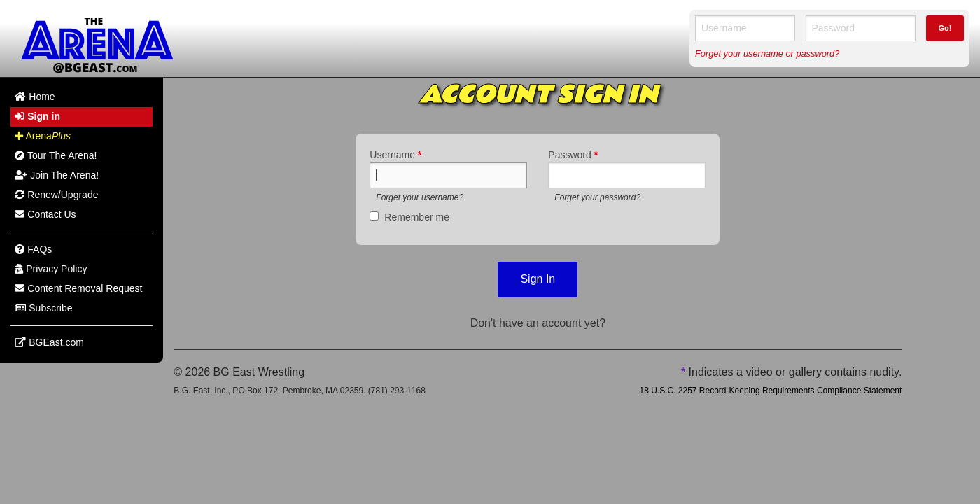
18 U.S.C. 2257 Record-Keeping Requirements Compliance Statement (770, 391)
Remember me (417, 217)
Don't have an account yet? (538, 323)
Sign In (538, 279)
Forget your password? (597, 197)
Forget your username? (420, 197)
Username (395, 155)
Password (573, 155)
